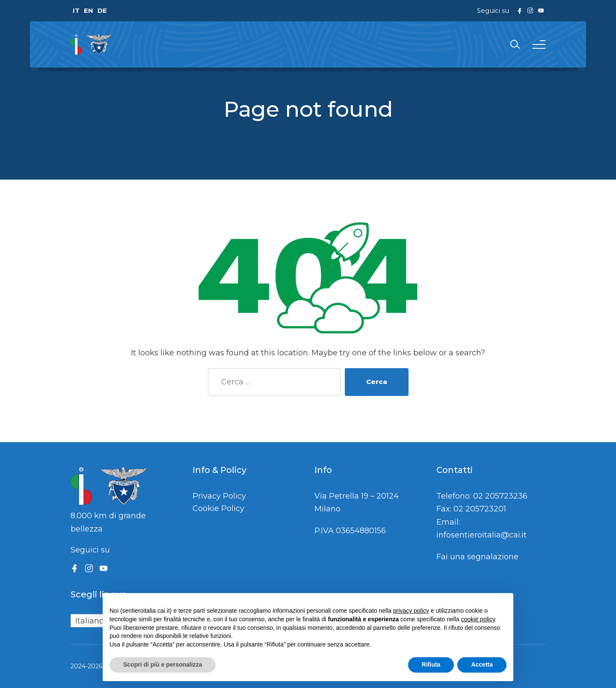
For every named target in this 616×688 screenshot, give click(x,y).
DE (102, 10)
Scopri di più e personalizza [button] (163, 664)
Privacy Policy (219, 496)
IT (76, 10)
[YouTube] (104, 568)
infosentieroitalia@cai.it (481, 535)
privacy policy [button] (411, 611)
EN (89, 10)
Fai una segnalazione (477, 557)
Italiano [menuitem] (90, 621)
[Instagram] (89, 568)
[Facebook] (74, 568)
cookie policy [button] (478, 619)
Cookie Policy (218, 508)
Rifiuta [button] (431, 664)
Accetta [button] (482, 664)
